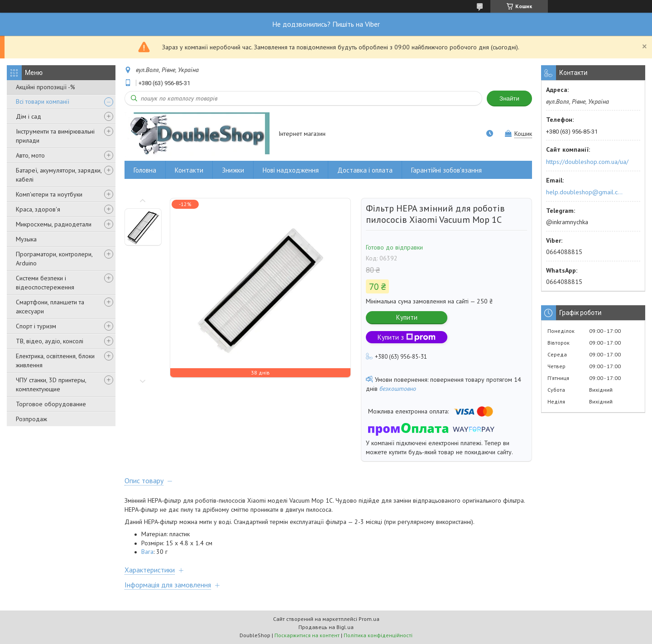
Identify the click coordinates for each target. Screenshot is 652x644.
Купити (407, 317)
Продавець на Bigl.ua (326, 627)
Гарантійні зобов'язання (446, 170)
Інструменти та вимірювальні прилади (55, 136)
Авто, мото (30, 155)
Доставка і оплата (365, 170)
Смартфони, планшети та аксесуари (50, 307)
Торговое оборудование (51, 404)
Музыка (26, 239)
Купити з (407, 337)
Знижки (233, 170)
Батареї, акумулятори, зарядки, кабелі (59, 175)
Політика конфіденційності (378, 635)
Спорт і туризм (36, 326)
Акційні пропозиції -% (46, 87)
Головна (145, 170)
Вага (147, 552)
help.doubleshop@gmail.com (586, 192)
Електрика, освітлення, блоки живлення (55, 360)
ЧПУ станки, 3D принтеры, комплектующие (51, 384)
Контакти (189, 170)
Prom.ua (369, 619)
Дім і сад (29, 116)
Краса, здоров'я (38, 209)
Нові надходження (291, 170)
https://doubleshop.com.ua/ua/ (587, 162)
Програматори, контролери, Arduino (54, 259)
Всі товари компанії (43, 101)
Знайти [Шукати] (509, 99)
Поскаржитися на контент (307, 635)
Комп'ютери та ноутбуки (49, 194)
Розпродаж (31, 419)
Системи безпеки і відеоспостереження (45, 283)
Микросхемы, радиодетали (54, 224)
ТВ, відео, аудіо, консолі (50, 341)
